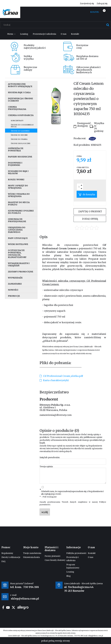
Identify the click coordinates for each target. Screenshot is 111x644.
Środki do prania (19, 139)
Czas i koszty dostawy (55, 560)
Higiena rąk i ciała (19, 92)
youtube (8, 607)
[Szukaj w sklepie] (56, 25)
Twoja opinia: (46, 466)
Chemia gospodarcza (21, 115)
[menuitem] (11, 34)
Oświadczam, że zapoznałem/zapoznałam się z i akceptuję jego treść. (72, 493)
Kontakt (92, 553)
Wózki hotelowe (18, 244)
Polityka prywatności (76, 553)
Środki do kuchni (19, 135)
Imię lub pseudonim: (50, 457)
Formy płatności (52, 556)
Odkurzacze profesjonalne (17, 220)
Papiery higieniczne (20, 157)
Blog (69, 576)
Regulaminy (7, 553)
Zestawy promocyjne (21, 272)
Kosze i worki (16, 180)
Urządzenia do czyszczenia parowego (17, 230)
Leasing (70, 572)
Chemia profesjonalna (17, 108)
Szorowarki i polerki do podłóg (21, 212)
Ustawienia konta (31, 557)
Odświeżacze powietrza (16, 149)
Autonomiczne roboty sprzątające (20, 85)
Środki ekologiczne (21, 143)
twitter (13, 607)
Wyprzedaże (15, 278)
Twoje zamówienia (32, 553)
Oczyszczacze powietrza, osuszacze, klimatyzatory (17, 254)
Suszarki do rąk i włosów (18, 172)
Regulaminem (95, 446)
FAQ (3, 561)
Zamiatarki (15, 284)
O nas (91, 557)
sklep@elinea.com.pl (95, 636)
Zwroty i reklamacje (11, 557)
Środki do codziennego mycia (22, 126)
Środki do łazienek (20, 131)
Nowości (13, 290)
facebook (3, 607)
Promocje (14, 296)
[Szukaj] (108, 25)
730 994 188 (31, 587)
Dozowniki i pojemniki (15, 164)
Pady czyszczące (18, 238)
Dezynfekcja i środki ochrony (20, 100)
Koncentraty (17, 121)
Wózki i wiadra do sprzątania (19, 195)
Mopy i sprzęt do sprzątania (18, 187)
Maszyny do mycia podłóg (19, 203)
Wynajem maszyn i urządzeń (19, 264)
